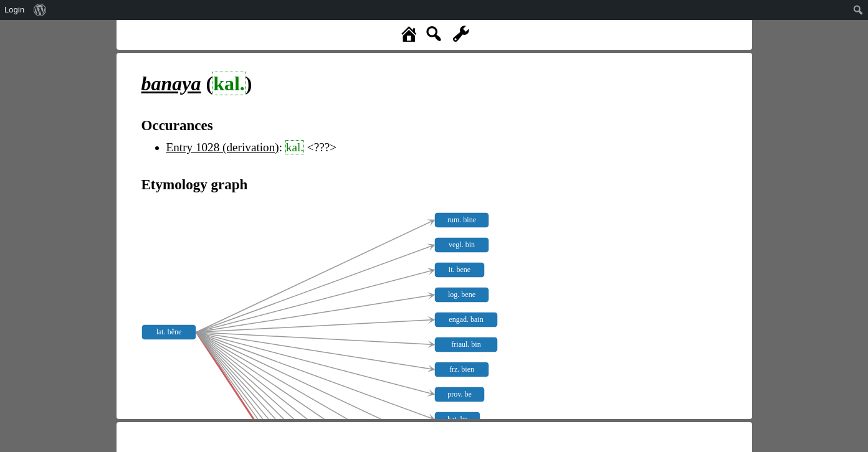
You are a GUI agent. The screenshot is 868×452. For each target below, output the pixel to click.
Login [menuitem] (14, 10)
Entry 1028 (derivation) (223, 147)
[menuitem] (40, 10)
